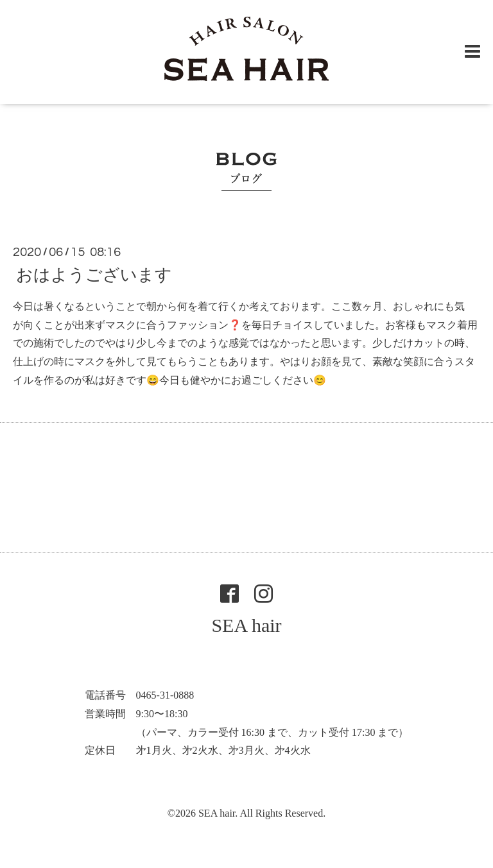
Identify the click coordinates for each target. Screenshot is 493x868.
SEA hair (246, 625)
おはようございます (94, 275)
